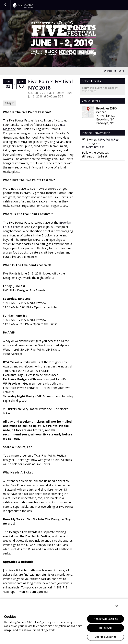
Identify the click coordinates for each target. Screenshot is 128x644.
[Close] (117, 606)
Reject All (106, 628)
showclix (33, 5)
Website (108, 71)
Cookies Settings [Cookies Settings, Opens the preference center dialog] (106, 637)
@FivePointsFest (108, 139)
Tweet (121, 71)
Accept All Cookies (106, 619)
